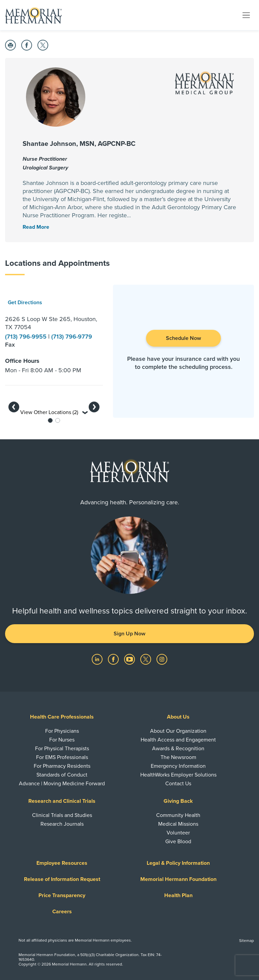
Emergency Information (178, 766)
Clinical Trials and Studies (62, 815)
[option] (54, 332)
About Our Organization (178, 731)
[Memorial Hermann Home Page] (33, 15)
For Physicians (62, 731)
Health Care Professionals (62, 717)
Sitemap (247, 941)
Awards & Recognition (178, 749)
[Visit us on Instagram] (162, 659)
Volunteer (178, 833)
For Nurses (62, 740)
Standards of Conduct (62, 775)
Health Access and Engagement (178, 740)
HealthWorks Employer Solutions (178, 775)
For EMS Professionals (62, 757)
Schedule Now (183, 338)
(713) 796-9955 (27, 337)
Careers (62, 912)
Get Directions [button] (25, 303)
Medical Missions (178, 824)
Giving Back (178, 801)
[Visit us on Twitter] (146, 659)
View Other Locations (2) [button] (54, 412)
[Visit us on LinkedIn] (98, 659)
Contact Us (178, 784)
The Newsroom (178, 757)
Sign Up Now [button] (129, 634)
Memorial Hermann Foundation (178, 879)
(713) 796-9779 (72, 337)
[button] (14, 407)
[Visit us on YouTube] (130, 659)
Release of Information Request (62, 879)
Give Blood (178, 842)
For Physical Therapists (62, 749)
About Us (178, 717)
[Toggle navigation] (246, 15)
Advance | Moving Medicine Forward (62, 784)
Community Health (178, 815)
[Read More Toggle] (36, 227)
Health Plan (178, 895)
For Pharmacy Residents (62, 766)
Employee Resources (62, 863)
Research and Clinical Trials (62, 801)
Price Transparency (62, 895)
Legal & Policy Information (178, 863)
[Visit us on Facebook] (114, 659)
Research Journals (62, 824)
